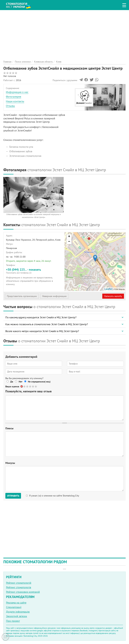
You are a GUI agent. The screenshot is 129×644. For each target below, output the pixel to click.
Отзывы (10, 106)
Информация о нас (17, 92)
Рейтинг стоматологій (19, 583)
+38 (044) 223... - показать (34, 271)
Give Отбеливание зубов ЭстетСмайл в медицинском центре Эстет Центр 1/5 (25, 386)
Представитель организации (22, 296)
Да (12, 382)
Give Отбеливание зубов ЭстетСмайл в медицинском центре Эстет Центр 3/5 (30, 386)
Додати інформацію (18, 612)
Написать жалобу (113, 296)
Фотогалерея (14, 97)
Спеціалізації (14, 607)
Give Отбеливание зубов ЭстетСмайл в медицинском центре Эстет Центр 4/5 (33, 386)
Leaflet (108, 289)
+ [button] (69, 237)
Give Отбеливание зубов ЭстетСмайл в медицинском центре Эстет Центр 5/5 (36, 386)
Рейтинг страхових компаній (23, 592)
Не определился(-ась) (39, 382)
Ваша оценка (12, 386)
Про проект (13, 621)
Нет (20, 382)
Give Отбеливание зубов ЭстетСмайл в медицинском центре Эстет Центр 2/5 (27, 386)
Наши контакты (15, 101)
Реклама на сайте (16, 603)
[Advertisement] (64, 34)
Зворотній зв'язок (17, 616)
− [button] (69, 242)
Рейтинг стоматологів (19, 587)
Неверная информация (54, 296)
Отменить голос (22, 386)
